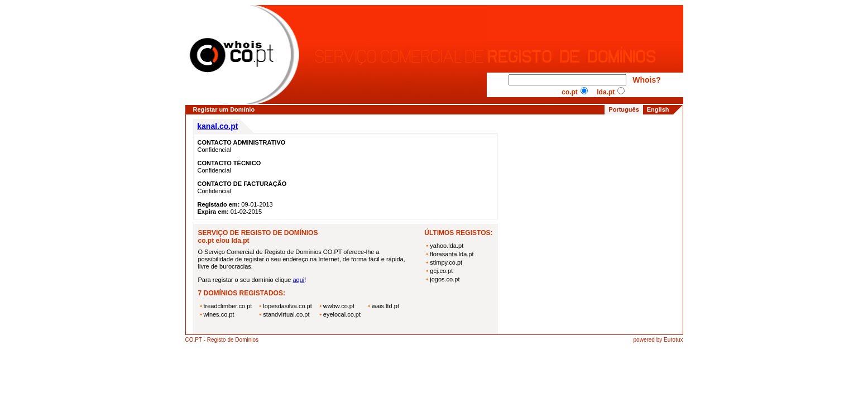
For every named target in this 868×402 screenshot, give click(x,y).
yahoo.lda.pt (447, 246)
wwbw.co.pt (339, 306)
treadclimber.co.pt (228, 306)
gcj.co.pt (441, 271)
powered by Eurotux (658, 340)
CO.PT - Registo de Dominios (222, 340)
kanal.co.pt (217, 126)
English (658, 109)
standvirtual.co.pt (286, 314)
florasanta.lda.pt (452, 254)
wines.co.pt (219, 314)
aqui (298, 280)
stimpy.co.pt (446, 262)
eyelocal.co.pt (342, 314)
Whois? (647, 80)
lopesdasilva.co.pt (287, 306)
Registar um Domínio (224, 109)
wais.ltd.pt (385, 306)
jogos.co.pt (445, 279)
